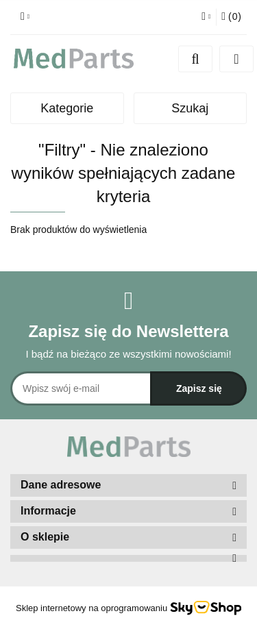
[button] (231, 17)
